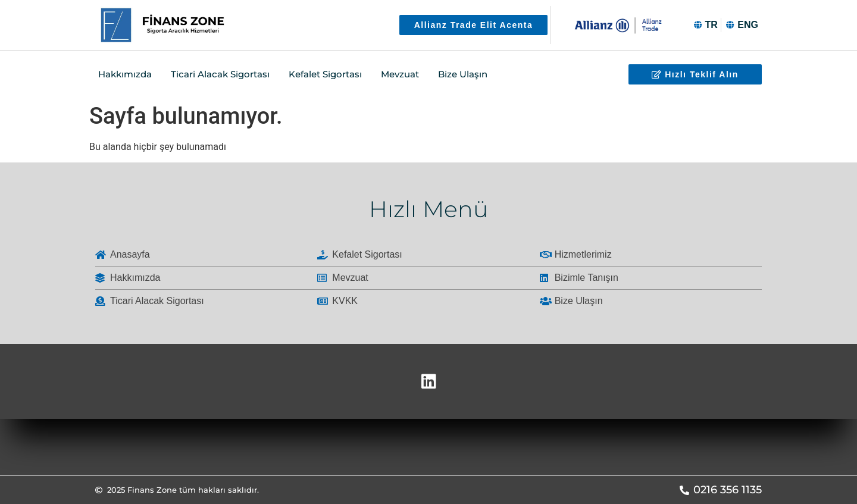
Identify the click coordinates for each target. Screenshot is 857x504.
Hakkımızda (125, 74)
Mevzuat (400, 74)
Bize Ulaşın (463, 74)
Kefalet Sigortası (325, 74)
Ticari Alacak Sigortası (220, 74)
